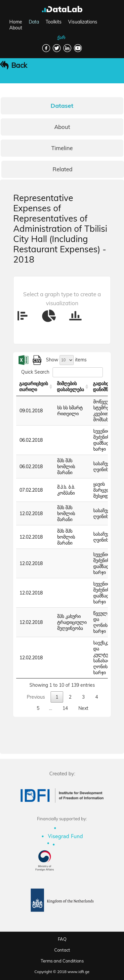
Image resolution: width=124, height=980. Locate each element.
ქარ (61, 37)
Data (34, 22)
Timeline (62, 148)
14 (65, 708)
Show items (66, 360)
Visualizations (83, 22)
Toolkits (54, 22)
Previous (36, 697)
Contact (62, 950)
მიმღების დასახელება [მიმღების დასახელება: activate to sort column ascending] (70, 387)
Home (16, 22)
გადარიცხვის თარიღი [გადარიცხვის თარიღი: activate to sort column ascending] (34, 387)
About (16, 28)
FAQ (62, 939)
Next (83, 708)
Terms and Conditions (62, 961)
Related (62, 169)
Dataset (62, 106)
